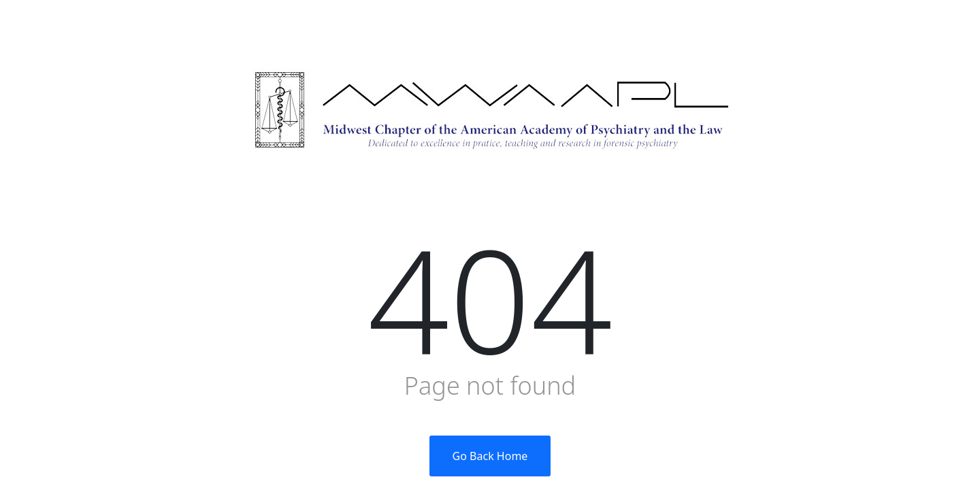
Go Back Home (490, 456)
